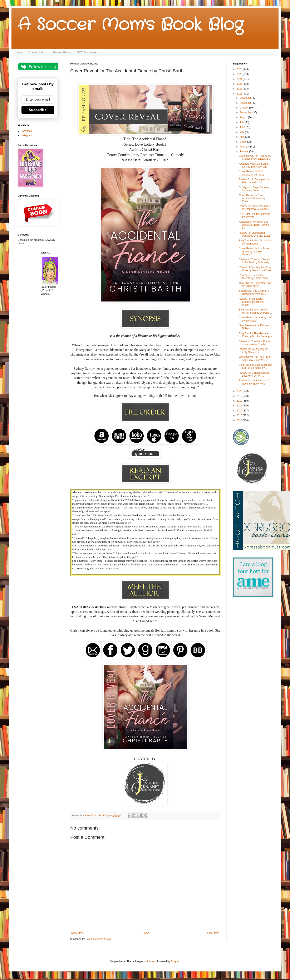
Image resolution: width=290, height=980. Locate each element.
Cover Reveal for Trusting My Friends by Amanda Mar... (255, 157)
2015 (240, 415)
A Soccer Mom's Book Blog (130, 25)
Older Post (213, 933)
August (244, 117)
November (246, 103)
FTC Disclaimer (87, 52)
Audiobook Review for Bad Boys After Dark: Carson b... (254, 225)
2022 (240, 89)
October (244, 108)
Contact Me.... (37, 52)
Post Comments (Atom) (99, 939)
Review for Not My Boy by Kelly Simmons (253, 351)
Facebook (26, 131)
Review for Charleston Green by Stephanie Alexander (255, 208)
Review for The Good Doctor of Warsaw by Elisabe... (255, 343)
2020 (240, 391)
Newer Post (78, 933)
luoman (151, 961)
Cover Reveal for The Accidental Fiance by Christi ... (252, 198)
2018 (240, 401)
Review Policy (62, 52)
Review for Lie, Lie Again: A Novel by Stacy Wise (254, 382)
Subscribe (38, 110)
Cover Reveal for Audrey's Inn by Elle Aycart (255, 319)
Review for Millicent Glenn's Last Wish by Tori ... (254, 374)
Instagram (26, 135)
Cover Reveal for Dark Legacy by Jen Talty (251, 173)
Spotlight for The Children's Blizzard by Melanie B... (254, 292)
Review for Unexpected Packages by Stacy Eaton (255, 234)
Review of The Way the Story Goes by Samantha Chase (255, 269)
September (246, 112)
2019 (240, 396)
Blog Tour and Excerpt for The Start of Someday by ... (255, 366)
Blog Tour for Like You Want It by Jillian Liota (255, 242)
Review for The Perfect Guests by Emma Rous (253, 277)
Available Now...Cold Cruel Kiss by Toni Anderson (254, 165)
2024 (240, 79)
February (245, 147)
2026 (240, 69)
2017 (240, 406)
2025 (240, 74)
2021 (240, 94)
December (246, 98)
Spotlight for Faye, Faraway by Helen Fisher (254, 189)
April (242, 137)
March (243, 142)
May (242, 132)
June (243, 127)
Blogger (175, 961)
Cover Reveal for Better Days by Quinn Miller (255, 285)
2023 (240, 84)
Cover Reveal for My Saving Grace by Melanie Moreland (254, 252)
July (242, 122)
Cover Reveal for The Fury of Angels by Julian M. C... (255, 358)
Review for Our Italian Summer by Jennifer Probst (252, 302)
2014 (240, 420)
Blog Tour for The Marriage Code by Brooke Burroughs (256, 335)
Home (18, 52)
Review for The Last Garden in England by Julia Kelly (255, 261)
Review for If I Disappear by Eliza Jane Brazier (254, 181)
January (244, 151)
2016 (240, 411)
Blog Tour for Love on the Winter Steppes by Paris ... (255, 311)
